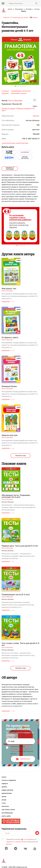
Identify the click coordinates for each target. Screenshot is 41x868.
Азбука (10, 9)
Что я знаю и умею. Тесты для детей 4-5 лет (20, 644)
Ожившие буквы (9, 386)
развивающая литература (21, 91)
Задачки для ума (10, 435)
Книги (24, 11)
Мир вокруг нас (9, 289)
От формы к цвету (10, 337)
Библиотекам (7, 793)
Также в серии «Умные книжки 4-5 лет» (18, 110)
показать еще (21, 456)
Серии (4, 797)
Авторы (4, 787)
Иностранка (19, 9)
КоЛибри (29, 9)
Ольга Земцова (15, 101)
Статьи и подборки (9, 780)
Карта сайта (6, 816)
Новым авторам (7, 790)
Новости (5, 784)
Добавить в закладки (10, 169)
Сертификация (7, 813)
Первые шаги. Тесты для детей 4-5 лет (20, 546)
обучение (5, 94)
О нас (4, 803)
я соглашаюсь (29, 839)
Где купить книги (8, 810)
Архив (4, 800)
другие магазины (25, 158)
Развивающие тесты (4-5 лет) (16, 595)
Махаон (37, 9)
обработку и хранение (15, 842)
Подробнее (8, 302)
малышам (5, 91)
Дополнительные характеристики (15, 143)
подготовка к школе (19, 94)
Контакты (5, 806)
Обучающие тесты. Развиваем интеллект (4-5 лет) (16, 496)
